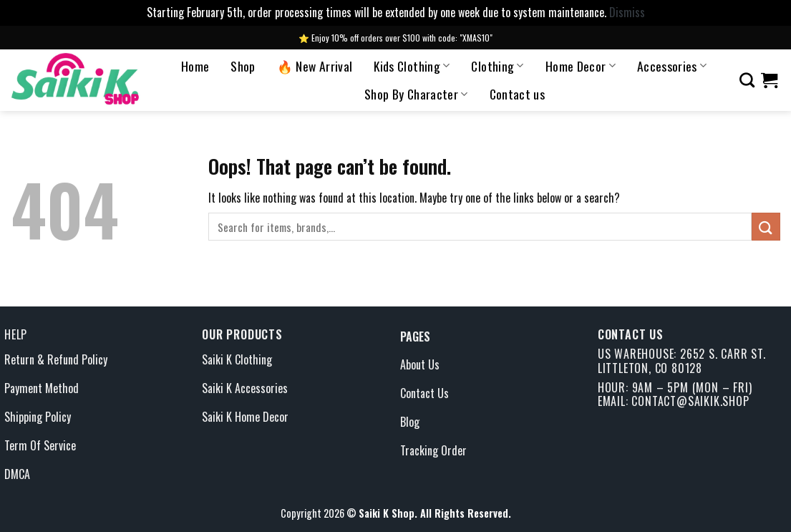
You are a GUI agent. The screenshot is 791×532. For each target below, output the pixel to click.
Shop (243, 66)
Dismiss (627, 12)
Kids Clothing (412, 66)
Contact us (518, 94)
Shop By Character (416, 94)
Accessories (672, 66)
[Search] (747, 80)
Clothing (497, 66)
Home (195, 66)
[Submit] (766, 227)
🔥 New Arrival (315, 66)
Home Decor (581, 66)
